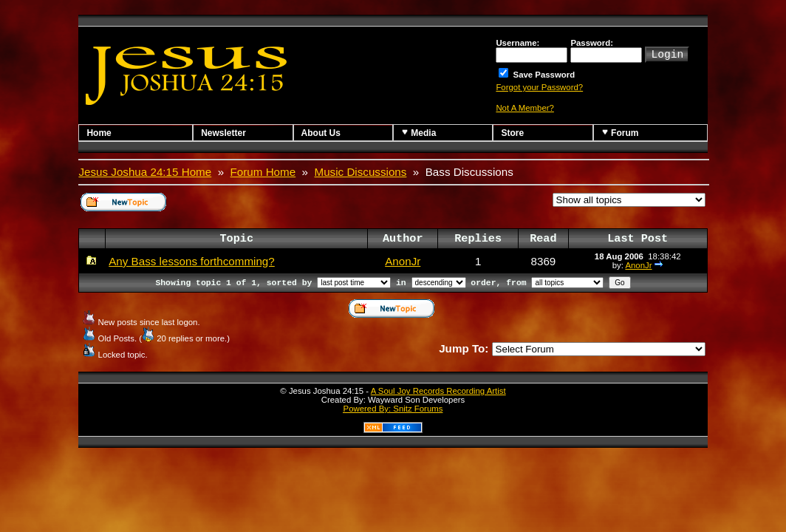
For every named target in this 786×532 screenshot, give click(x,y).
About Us (321, 133)
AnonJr (403, 261)
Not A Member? (525, 108)
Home (99, 133)
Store (512, 133)
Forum (620, 133)
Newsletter (223, 133)
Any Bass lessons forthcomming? (192, 261)
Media (418, 133)
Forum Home (263, 172)
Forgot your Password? (539, 87)
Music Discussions (361, 172)
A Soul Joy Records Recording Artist (438, 391)
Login (667, 53)
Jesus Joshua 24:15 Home (145, 172)
